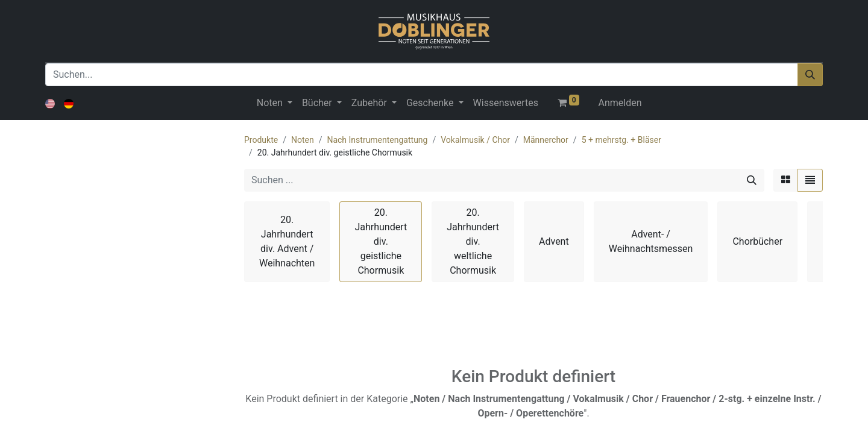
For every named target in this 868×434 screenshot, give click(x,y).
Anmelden (620, 103)
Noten (303, 140)
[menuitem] (506, 103)
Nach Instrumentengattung (377, 140)
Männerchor (546, 140)
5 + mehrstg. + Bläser (621, 140)
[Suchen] (810, 75)
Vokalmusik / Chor (475, 140)
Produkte (261, 140)
